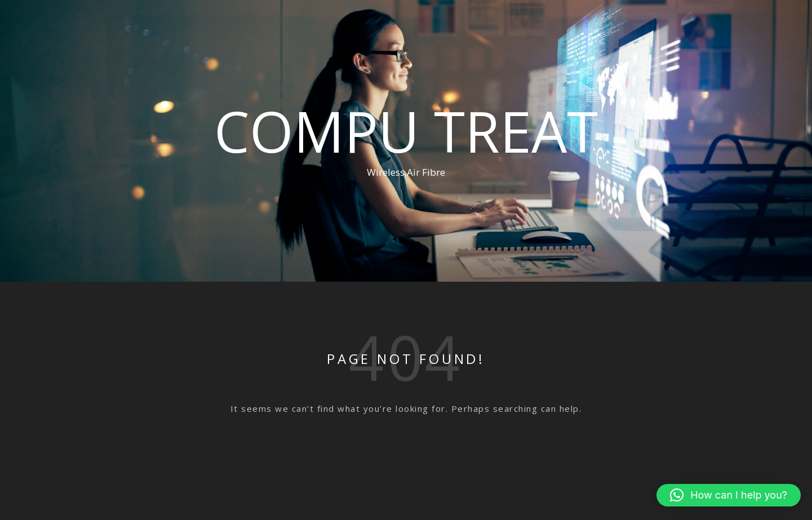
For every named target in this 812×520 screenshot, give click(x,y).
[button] (729, 495)
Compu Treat (406, 131)
